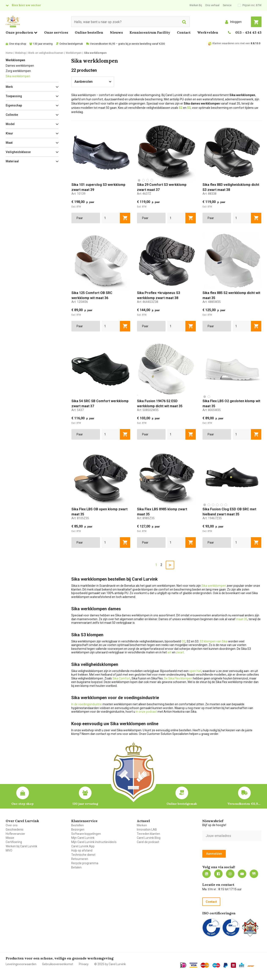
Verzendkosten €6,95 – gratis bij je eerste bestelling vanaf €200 (127, 44)
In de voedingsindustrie (87, 704)
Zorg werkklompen (18, 71)
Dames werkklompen (20, 66)
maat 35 (242, 619)
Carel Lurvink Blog (149, 838)
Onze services (56, 32)
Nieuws (116, 32)
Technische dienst (83, 855)
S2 (181, 108)
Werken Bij (196, 5)
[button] (32, 87)
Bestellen (77, 825)
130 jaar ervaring (43, 44)
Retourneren (80, 859)
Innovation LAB (147, 830)
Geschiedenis (15, 830)
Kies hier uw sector (26, 5)
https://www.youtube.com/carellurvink (242, 874)
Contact (184, 32)
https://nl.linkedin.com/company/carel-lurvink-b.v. (207, 874)
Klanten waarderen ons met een (231, 43)
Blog (254, 874)
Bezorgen (78, 830)
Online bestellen (89, 32)
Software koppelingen (86, 834)
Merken (142, 825)
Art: (78, 194)
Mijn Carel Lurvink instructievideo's (94, 842)
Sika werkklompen (18, 76)
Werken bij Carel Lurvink (21, 846)
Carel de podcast (148, 842)
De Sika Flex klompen (178, 678)
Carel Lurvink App (83, 846)
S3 (189, 108)
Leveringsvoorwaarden (21, 964)
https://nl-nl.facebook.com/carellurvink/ (218, 874)
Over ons (12, 825)
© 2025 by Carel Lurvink (110, 964)
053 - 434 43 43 (248, 32)
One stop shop (18, 44)
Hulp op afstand (82, 850)
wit (169, 652)
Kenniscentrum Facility (150, 32)
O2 (183, 641)
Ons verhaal (212, 5)
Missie (10, 838)
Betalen (76, 867)
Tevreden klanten (148, 834)
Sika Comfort (121, 678)
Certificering (14, 842)
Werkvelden (208, 32)
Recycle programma (85, 863)
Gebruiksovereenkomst (58, 964)
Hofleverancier (15, 834)
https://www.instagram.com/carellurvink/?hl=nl (230, 874)
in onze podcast (146, 712)
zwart (180, 652)
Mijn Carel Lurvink (83, 838)
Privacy (84, 964)
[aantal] (111, 218)
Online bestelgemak (71, 44)
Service (227, 5)
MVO (9, 850)
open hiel (195, 671)
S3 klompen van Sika (214, 641)
